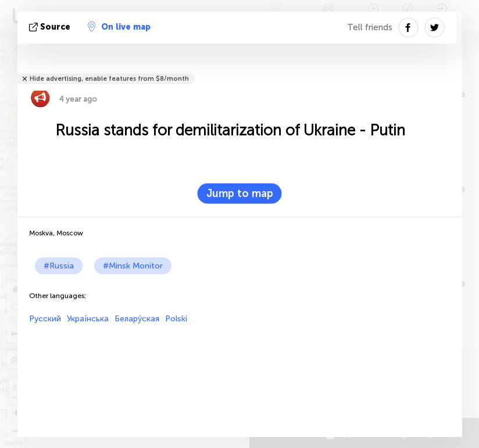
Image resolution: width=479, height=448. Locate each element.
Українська (88, 319)
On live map (119, 27)
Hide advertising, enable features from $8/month (109, 79)
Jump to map (240, 193)
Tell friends (370, 27)
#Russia (59, 266)
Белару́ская (137, 319)
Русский (45, 319)
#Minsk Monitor (133, 266)
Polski (176, 319)
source (51, 27)
